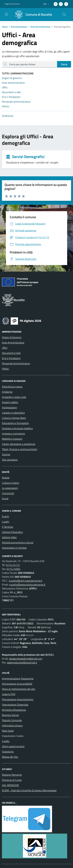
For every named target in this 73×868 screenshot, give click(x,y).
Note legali (8, 731)
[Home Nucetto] (32, 15)
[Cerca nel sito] (64, 15)
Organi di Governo (12, 337)
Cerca (64, 64)
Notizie (6, 478)
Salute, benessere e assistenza (19, 444)
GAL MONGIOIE (10, 785)
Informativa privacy (12, 725)
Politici (5, 369)
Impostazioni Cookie (13, 736)
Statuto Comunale (12, 720)
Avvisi (5, 498)
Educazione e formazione (15, 423)
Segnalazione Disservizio (15, 705)
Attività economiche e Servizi (18, 542)
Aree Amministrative (39, 27)
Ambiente (7, 392)
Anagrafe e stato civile (14, 397)
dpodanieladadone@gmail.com (26, 659)
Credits (6, 741)
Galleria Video (9, 537)
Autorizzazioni (9, 407)
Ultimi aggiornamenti (13, 746)
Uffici (5, 348)
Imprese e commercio (13, 434)
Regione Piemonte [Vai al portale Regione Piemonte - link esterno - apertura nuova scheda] (12, 4)
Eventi (5, 516)
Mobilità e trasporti (12, 439)
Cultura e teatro (10, 483)
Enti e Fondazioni (11, 358)
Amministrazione (17, 27)
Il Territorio (8, 527)
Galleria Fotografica (12, 532)
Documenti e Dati (11, 353)
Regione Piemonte (12, 775)
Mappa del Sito (10, 757)
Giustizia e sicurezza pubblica (17, 428)
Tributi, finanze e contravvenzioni (20, 449)
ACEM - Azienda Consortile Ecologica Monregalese (29, 790)
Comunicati (8, 493)
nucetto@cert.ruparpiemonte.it (26, 581)
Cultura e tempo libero (14, 418)
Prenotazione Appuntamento (18, 699)
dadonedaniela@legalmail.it (22, 662)
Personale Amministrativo (16, 363)
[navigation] (7, 14)
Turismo (6, 454)
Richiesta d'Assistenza (14, 710)
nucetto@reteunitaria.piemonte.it (27, 585)
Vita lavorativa (10, 460)
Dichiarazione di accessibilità (17, 684)
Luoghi (6, 522)
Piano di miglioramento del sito (19, 689)
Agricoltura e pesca (12, 387)
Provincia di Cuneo (12, 780)
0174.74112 (13, 565)
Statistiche (8, 752)
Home (5, 27)
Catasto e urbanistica (13, 413)
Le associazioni (10, 488)
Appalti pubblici (10, 402)
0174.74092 (13, 569)
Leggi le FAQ (9, 694)
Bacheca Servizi (10, 715)
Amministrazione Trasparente (18, 678)
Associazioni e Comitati (14, 548)
